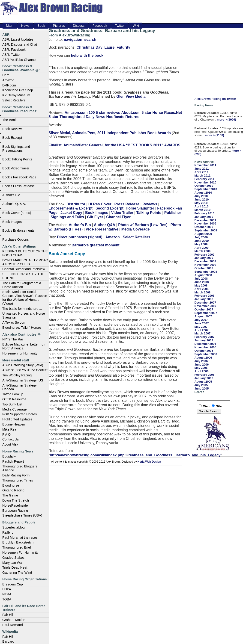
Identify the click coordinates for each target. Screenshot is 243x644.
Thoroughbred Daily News (82, 117)
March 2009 (202, 251)
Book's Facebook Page (19, 177)
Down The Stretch (16, 500)
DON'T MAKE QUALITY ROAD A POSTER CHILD (25, 262)
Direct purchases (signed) (80, 237)
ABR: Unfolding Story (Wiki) (23, 365)
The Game (10, 495)
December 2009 (205, 220)
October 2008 (204, 268)
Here (6, 75)
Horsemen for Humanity (20, 353)
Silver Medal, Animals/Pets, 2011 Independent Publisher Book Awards (110, 133)
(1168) (220, 135)
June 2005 (201, 388)
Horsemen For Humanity (20, 552)
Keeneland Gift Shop (18, 90)
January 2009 (204, 258)
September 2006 (206, 354)
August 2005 (203, 382)
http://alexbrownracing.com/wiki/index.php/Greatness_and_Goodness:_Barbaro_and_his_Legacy (135, 455)
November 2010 (205, 182)
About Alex (10, 444)
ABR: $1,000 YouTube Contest (25, 370)
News (25, 26)
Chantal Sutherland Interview (24, 269)
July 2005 (201, 385)
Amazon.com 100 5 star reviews (92, 113)
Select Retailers (14, 100)
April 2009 (201, 248)
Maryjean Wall (13, 563)
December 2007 (205, 303)
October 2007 (204, 309)
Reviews (150, 204)
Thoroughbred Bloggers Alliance (20, 468)
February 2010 (204, 213)
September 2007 (206, 313)
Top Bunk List (12, 404)
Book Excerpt (12, 138)
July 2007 (201, 320)
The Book (9, 120)
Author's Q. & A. (14, 204)
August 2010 (203, 193)
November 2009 (205, 223)
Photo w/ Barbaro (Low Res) (143, 225)
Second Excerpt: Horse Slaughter (125, 208)
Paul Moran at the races (20, 538)
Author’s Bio (80, 225)
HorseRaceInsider (16, 505)
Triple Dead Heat (15, 567)
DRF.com (9, 85)
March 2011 (202, 176)
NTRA (7, 594)
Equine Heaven (14, 424)
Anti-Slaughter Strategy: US (23, 380)
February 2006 (204, 375)
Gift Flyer (95, 217)
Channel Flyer (118, 217)
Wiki (136, 26)
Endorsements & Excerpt (71, 208)
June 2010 (201, 199)
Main (10, 26)
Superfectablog (13, 527)
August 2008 (203, 275)
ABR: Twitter (12, 55)
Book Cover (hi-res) (17, 213)
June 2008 (201, 282)
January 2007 (204, 340)
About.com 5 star (136, 113)
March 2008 (202, 292)
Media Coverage (15, 409)
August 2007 (203, 316)
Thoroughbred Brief (17, 547)
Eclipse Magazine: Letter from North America (24, 346)
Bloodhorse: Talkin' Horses (22, 328)
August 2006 (203, 358)
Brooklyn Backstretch (18, 542)
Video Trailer (122, 213)
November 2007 (205, 306)
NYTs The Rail (13, 339)
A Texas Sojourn (14, 322)
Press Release (127, 204)
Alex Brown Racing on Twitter (215, 99)
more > (222, 120)
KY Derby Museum (16, 95)
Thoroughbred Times (18, 480)
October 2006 (204, 351)
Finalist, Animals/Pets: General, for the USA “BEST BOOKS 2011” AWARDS (115, 145)
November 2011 (205, 165)
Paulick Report (13, 461)
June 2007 (201, 323)
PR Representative (102, 229)
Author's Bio (11, 195)
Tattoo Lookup (13, 394)
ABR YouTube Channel (19, 60)
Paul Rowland (13, 625)
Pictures (59, 26)
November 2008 (205, 265)
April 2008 (201, 289)
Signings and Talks (67, 217)
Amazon (8, 80)
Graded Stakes (13, 558)
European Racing (15, 511)
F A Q (6, 434)
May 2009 (201, 244)
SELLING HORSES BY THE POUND (23, 276)
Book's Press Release (18, 186)
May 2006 (201, 368)
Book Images (12, 222)
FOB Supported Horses (20, 414)
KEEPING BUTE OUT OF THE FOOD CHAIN (25, 253)
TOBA (7, 599)
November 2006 (205, 347)
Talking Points (149, 213)
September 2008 (206, 272)
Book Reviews (13, 129)
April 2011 (201, 172)
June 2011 (201, 169)
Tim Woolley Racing (17, 375)
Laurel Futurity (117, 47)
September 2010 (206, 189)
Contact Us (10, 439)
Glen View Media (131, 96)
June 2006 (201, 365)
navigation (73, 40)
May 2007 (201, 327)
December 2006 (205, 344)
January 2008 (204, 299)
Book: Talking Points (17, 159)
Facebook (100, 26)
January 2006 (204, 378)
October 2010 (204, 186)
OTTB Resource (14, 399)
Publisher (173, 213)
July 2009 (201, 237)
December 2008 (205, 261)
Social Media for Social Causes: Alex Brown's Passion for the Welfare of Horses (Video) (25, 298)
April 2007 (201, 330)
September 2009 (206, 230)
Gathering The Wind (17, 573)
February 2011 (204, 179)
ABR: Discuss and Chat (20, 44)
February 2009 (204, 255)
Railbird (8, 532)
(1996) (232, 120)
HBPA (7, 589)
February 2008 (204, 296)
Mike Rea (9, 429)
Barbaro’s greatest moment (95, 245)
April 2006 (201, 371)
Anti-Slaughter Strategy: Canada (20, 387)
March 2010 (202, 210)
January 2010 (204, 217)
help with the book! (88, 55)
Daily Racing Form (16, 475)
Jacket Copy (71, 213)
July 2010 (201, 196)
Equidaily (9, 456)
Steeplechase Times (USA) (22, 515)
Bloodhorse (11, 485)
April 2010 (201, 206)
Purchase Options (15, 239)
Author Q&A (105, 225)
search (90, 40)
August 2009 (203, 234)
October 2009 (204, 227)
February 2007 (204, 337)
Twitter (120, 26)
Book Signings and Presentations (16, 149)
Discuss (79, 26)
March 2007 (202, 333)
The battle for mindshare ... (22, 309)
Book (41, 26)
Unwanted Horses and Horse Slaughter (24, 315)
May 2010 (201, 203)
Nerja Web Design (149, 462)
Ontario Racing (13, 490)
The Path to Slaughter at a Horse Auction (22, 285)
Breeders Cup (13, 584)
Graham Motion (14, 620)
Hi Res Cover (100, 204)
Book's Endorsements (18, 230)
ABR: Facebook (14, 50)
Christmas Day (90, 47)
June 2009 (201, 241)
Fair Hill (8, 615)
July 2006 (201, 361)
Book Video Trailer (16, 168)
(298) (198, 154)
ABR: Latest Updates (18, 39)
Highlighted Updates (17, 419)
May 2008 (201, 285)
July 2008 (201, 279)
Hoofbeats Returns (123, 117)
